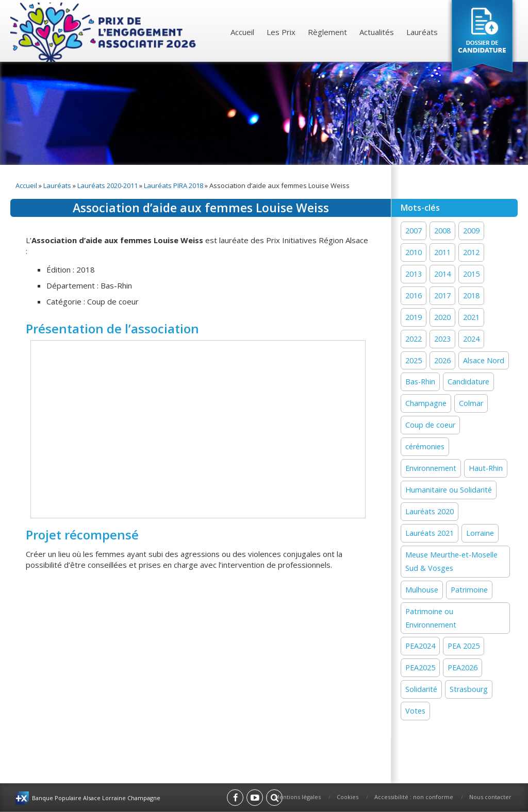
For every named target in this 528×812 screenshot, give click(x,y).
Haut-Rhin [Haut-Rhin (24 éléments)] (486, 468)
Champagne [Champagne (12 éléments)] (426, 403)
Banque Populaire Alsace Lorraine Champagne (96, 798)
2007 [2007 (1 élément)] (414, 231)
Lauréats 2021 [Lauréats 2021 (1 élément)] (430, 533)
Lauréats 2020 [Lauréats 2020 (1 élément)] (430, 511)
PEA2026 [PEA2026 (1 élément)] (463, 667)
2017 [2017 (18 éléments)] (442, 295)
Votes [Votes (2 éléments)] (415, 711)
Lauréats (422, 32)
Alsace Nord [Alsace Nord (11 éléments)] (484, 360)
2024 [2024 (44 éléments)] (471, 339)
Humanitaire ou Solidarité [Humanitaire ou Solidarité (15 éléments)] (449, 490)
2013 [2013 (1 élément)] (414, 274)
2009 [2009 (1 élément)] (471, 231)
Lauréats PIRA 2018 (174, 185)
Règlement (327, 32)
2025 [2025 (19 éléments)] (414, 360)
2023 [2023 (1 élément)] (442, 339)
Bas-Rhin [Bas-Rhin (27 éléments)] (420, 382)
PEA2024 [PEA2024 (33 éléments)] (420, 646)
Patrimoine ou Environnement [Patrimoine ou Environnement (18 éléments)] (431, 618)
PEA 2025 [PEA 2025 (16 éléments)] (464, 646)
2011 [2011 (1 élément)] (442, 252)
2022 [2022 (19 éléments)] (414, 339)
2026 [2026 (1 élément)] (442, 360)
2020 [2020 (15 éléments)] (442, 317)
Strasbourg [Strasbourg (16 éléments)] (469, 689)
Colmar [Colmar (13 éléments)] (471, 403)
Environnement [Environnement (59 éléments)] (431, 468)
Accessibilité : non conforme (414, 797)
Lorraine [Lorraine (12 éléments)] (480, 533)
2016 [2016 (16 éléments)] (414, 295)
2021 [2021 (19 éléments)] (471, 317)
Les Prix (281, 32)
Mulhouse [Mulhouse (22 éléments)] (422, 590)
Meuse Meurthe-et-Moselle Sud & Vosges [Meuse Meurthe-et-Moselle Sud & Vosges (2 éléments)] (451, 561)
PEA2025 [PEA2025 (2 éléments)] (420, 667)
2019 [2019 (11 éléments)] (414, 317)
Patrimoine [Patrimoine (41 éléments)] (469, 590)
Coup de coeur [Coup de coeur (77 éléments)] (430, 425)
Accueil (242, 32)
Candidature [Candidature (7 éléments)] (468, 382)
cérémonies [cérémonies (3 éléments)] (425, 446)
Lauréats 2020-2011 (108, 185)
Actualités (377, 32)
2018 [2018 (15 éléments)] (471, 295)
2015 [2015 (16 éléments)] (471, 274)
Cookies (348, 797)
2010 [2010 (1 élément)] (414, 252)
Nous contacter (490, 797)
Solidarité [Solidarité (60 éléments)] (421, 689)
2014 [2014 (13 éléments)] (442, 274)
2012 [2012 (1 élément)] (471, 252)
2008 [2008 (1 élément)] (442, 231)
